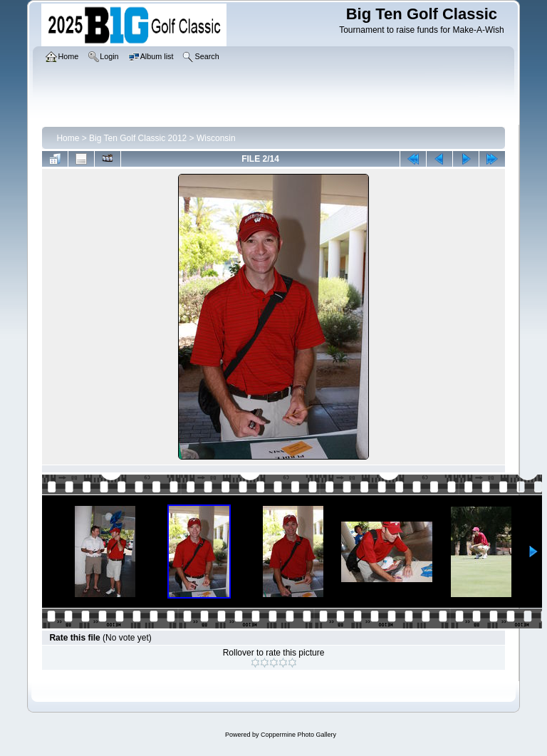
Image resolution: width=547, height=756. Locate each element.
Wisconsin (216, 138)
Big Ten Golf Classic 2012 (138, 138)
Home (68, 138)
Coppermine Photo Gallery (298, 735)
